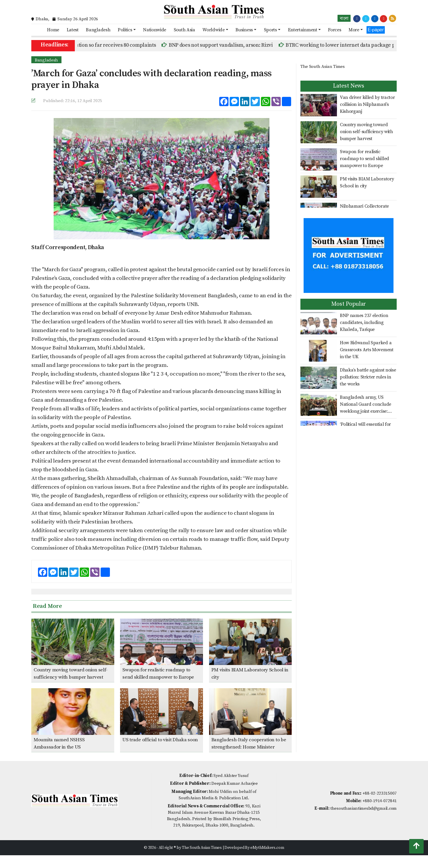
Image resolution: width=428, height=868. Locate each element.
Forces (334, 30)
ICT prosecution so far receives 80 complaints (117, 45)
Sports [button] (270, 30)
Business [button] (244, 30)
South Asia (184, 30)
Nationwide (155, 30)
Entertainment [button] (303, 30)
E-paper (376, 30)
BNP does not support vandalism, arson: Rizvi (235, 45)
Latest (73, 30)
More (354, 30)
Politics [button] (125, 30)
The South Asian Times (323, 67)
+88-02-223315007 (380, 793)
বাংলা (344, 18)
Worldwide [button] (213, 30)
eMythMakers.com (267, 848)
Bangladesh (98, 30)
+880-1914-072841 (380, 801)
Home (53, 30)
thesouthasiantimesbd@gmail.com (363, 808)
